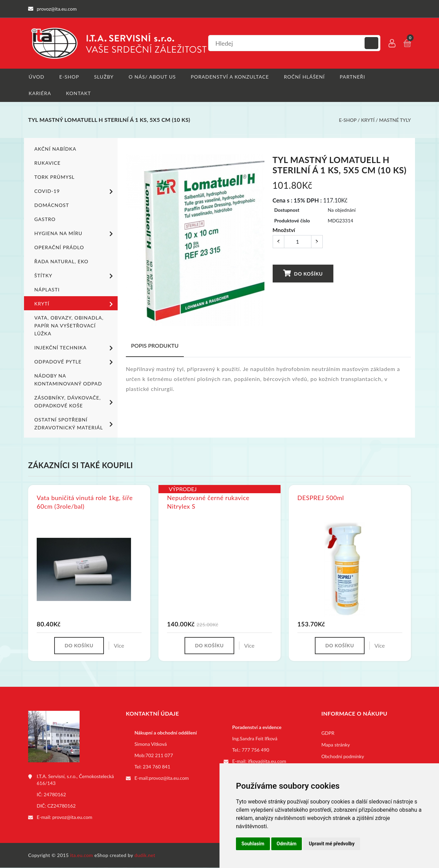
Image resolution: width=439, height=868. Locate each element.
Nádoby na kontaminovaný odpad (68, 380)
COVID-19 (75, 192)
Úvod (36, 77)
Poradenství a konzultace (230, 77)
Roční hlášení (304, 77)
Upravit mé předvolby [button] (331, 844)
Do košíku (303, 274)
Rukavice (47, 163)
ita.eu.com (82, 855)
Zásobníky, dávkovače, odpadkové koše (75, 402)
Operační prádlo (59, 248)
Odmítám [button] (287, 844)
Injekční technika (75, 348)
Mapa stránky (336, 745)
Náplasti (47, 290)
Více (119, 646)
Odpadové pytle (75, 362)
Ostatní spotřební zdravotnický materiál (75, 424)
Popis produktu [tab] (155, 346)
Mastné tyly (395, 120)
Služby (104, 77)
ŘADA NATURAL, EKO (61, 262)
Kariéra (39, 94)
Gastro (45, 219)
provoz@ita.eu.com (72, 817)
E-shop (69, 77)
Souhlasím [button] (253, 844)
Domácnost (51, 205)
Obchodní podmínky (343, 757)
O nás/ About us (152, 77)
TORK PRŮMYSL (54, 177)
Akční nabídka (55, 149)
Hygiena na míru (75, 234)
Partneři (352, 77)
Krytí (368, 120)
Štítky (75, 276)
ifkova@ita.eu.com (267, 761)
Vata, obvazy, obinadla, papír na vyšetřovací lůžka (68, 326)
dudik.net (145, 855)
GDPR (328, 733)
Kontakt (78, 94)
